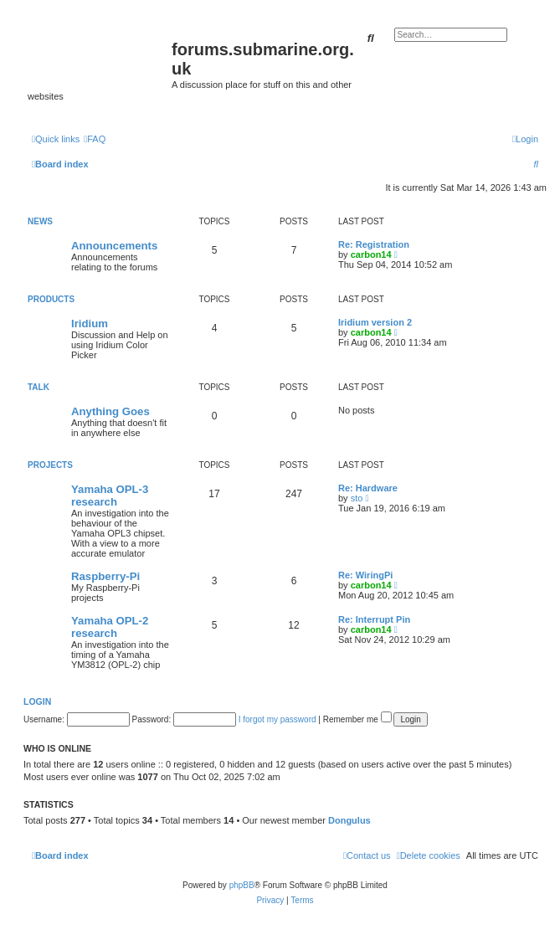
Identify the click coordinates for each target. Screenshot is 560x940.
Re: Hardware (368, 488)
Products (51, 299)
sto (357, 498)
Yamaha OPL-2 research (110, 627)
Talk (39, 387)
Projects (50, 465)
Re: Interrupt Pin (374, 619)
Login (37, 701)
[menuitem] (95, 139)
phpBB (242, 885)
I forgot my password (277, 719)
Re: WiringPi (365, 575)
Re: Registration (374, 244)
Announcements (114, 246)
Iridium (90, 324)
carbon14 (371, 254)
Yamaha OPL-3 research (110, 496)
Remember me (357, 719)
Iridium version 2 (375, 322)
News (40, 221)
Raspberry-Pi (105, 576)
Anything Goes (110, 411)
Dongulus (349, 820)
